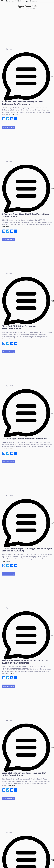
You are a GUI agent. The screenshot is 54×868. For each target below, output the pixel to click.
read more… (15, 114)
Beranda (21, 9)
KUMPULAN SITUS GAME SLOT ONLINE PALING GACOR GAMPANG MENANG (25, 662)
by (7, 49)
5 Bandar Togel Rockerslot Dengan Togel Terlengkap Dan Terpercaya (22, 103)
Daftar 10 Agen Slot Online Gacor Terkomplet (25, 439)
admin (11, 49)
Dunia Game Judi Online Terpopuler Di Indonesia (22, 1)
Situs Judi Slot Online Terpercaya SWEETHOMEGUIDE (19, 327)
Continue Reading (9, 127)
